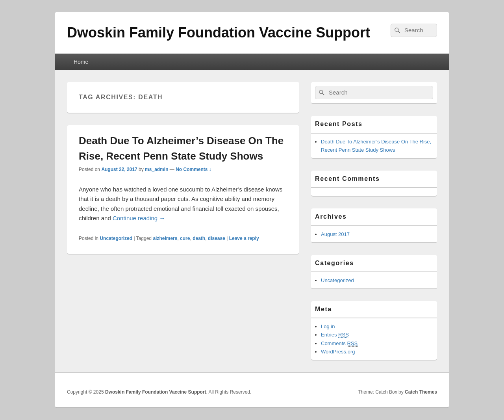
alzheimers (165, 238)
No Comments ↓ (194, 169)
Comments (339, 344)
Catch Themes (421, 392)
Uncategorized (116, 238)
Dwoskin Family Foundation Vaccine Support (219, 33)
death (199, 238)
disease (217, 238)
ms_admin (157, 169)
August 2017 (335, 234)
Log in (328, 326)
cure (185, 238)
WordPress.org (338, 352)
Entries (335, 335)
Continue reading (139, 218)
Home (81, 62)
